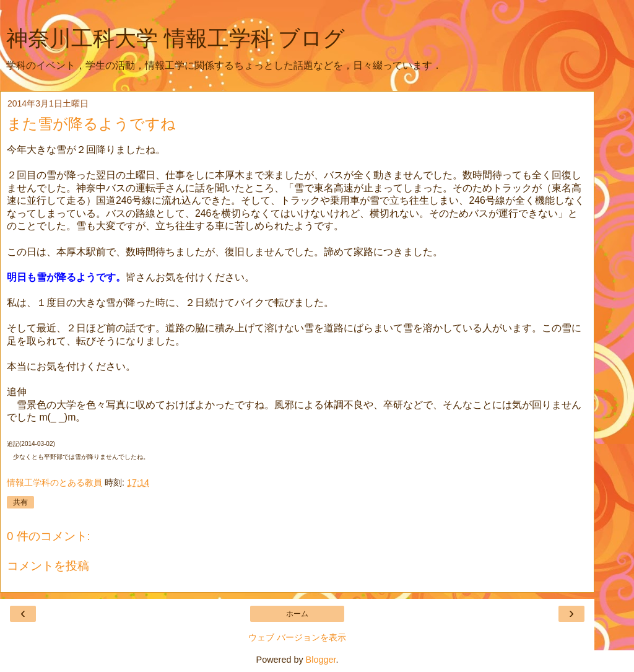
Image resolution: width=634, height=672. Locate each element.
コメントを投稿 (48, 566)
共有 (20, 502)
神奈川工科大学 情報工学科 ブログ (176, 38)
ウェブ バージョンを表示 (297, 637)
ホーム (297, 614)
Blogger (321, 660)
